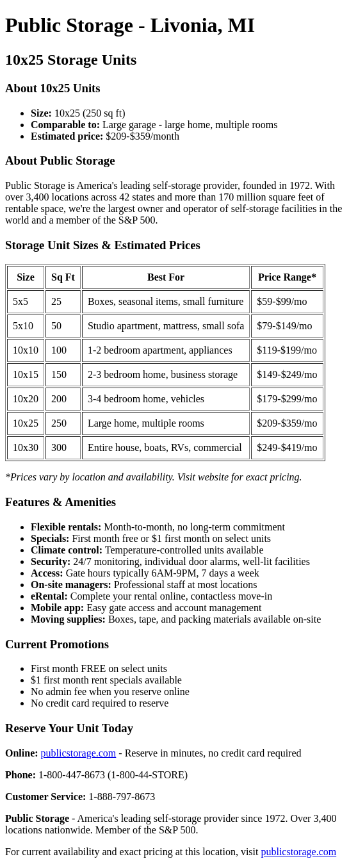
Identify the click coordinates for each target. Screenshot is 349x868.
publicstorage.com (79, 753)
